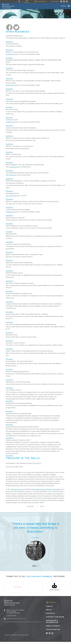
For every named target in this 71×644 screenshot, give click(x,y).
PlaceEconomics (17, 492)
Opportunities (53, 632)
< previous (30, 509)
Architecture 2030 (12, 57)
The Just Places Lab (12, 198)
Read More (9, 45)
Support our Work (55, 619)
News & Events (53, 628)
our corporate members (39, 579)
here (44, 503)
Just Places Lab (14, 170)
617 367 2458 (55, 2)
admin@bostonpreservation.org (16, 621)
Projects (50, 615)
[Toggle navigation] (67, 8)
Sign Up (49, 608)
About (49, 612)
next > (42, 509)
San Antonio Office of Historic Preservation (46, 492)
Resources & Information (52, 624)
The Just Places (11, 178)
